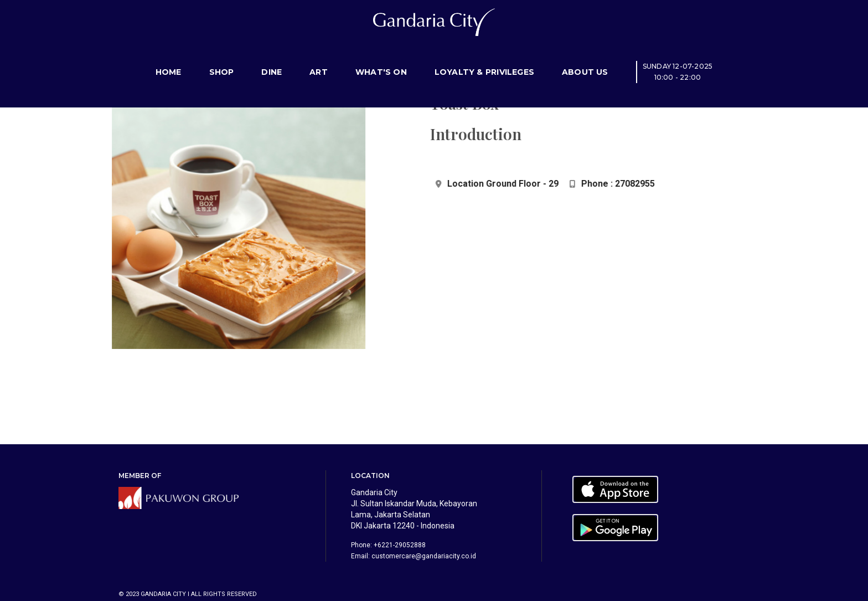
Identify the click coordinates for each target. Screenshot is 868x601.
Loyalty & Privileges (484, 58)
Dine (272, 58)
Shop (222, 58)
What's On (381, 58)
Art (319, 58)
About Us (585, 58)
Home (169, 58)
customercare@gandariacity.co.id (424, 556)
